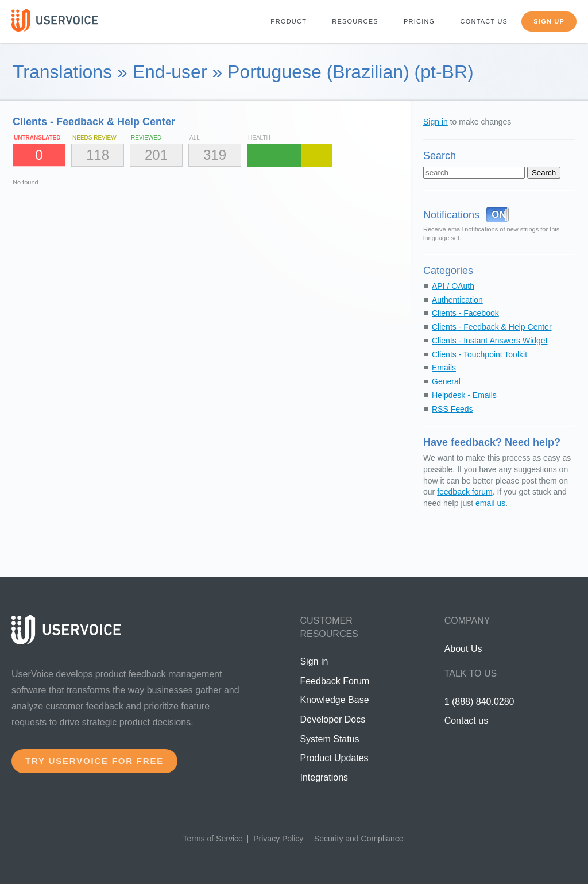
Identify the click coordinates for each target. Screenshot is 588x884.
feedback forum (465, 492)
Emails (444, 368)
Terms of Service (213, 839)
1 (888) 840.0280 (479, 702)
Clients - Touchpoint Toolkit (479, 354)
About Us (463, 649)
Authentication (457, 300)
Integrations (324, 777)
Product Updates (334, 758)
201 (156, 155)
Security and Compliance (359, 839)
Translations (62, 72)
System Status (329, 739)
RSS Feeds (452, 409)
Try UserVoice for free (94, 761)
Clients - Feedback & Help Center (492, 327)
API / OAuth (453, 286)
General (446, 381)
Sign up (549, 21)
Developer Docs (332, 719)
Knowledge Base (334, 700)
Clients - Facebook (465, 313)
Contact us (484, 21)
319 (215, 155)
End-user (170, 72)
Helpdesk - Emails (464, 395)
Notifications (451, 215)
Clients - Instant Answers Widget (490, 341)
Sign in (436, 122)
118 (98, 155)
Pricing (419, 21)
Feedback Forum (334, 681)
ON (499, 215)
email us (490, 503)
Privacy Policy (278, 839)
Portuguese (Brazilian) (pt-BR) (351, 72)
